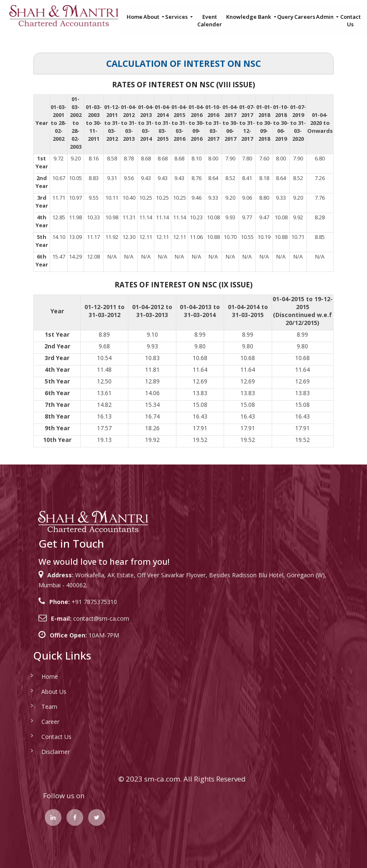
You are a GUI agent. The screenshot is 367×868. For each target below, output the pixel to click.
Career (38, 722)
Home (135, 17)
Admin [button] (325, 17)
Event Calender (210, 20)
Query (285, 17)
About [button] (152, 17)
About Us (42, 692)
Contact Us (350, 20)
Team (37, 707)
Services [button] (177, 17)
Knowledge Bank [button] (249, 17)
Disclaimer (43, 752)
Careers (305, 17)
